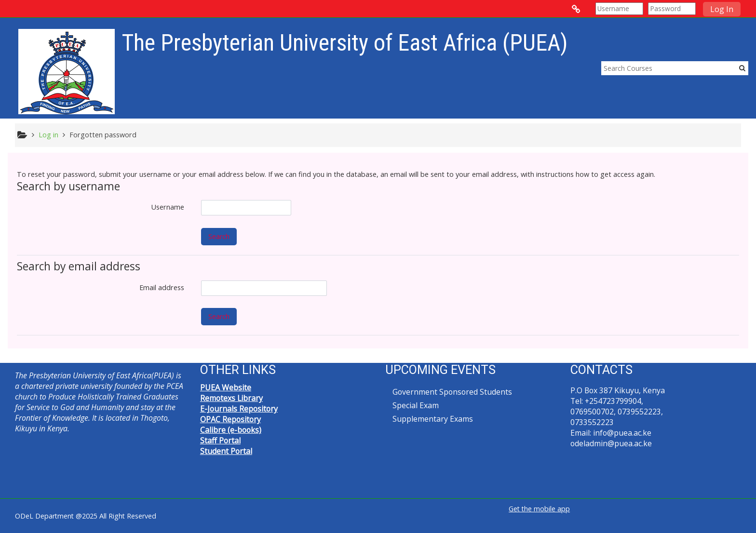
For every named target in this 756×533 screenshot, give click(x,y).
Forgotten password (103, 135)
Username (168, 207)
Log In (722, 9)
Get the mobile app (539, 509)
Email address (162, 287)
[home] (67, 71)
